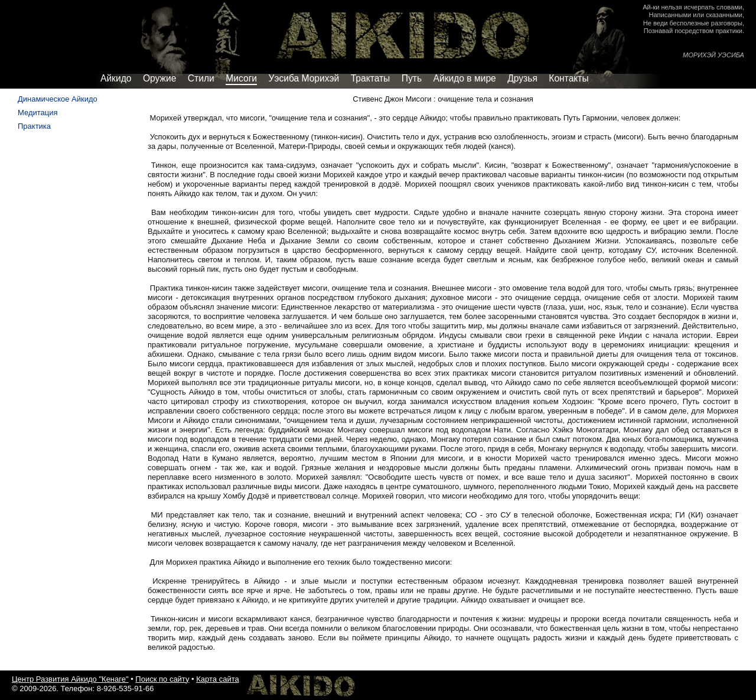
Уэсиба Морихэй (304, 78)
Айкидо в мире (465, 78)
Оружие (159, 78)
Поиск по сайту (162, 679)
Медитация (38, 113)
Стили (201, 78)
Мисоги (241, 78)
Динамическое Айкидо (58, 99)
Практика (34, 126)
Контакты (568, 78)
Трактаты (371, 78)
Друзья (522, 78)
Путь (412, 78)
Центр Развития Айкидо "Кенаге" (70, 679)
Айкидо (116, 78)
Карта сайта (217, 679)
